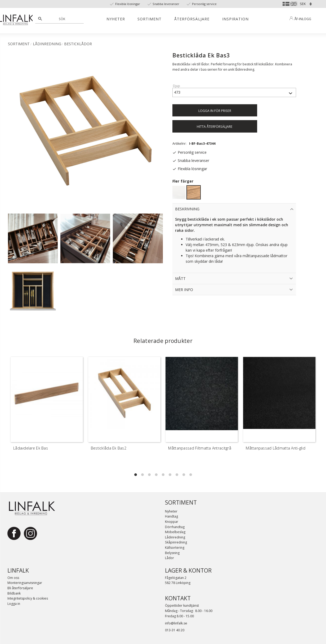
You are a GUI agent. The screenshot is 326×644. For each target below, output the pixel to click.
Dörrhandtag (175, 527)
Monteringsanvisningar (25, 583)
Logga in (14, 604)
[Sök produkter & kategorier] (62, 19)
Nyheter (171, 511)
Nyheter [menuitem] (116, 19)
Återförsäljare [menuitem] (192, 19)
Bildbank (14, 593)
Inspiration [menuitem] (235, 19)
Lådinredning (175, 537)
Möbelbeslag (175, 532)
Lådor (169, 558)
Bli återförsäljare (20, 588)
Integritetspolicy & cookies (28, 598)
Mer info (184, 290)
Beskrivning (187, 209)
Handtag (171, 516)
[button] (136, 475)
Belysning (172, 553)
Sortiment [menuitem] (149, 19)
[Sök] (40, 19)
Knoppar (172, 522)
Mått (180, 278)
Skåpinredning (176, 542)
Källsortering (175, 548)
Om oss (13, 578)
